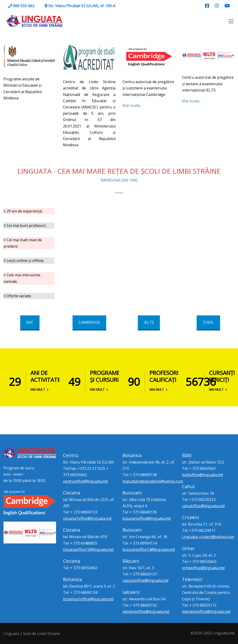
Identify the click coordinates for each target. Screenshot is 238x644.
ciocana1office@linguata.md (87, 518)
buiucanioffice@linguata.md (147, 518)
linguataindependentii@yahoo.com (153, 481)
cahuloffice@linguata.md (203, 506)
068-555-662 (21, 6)
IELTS (149, 322)
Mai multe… (132, 105)
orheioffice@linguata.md (203, 568)
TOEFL (208, 322)
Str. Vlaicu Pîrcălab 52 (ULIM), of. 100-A (80, 6)
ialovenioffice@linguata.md (146, 611)
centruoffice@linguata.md (85, 481)
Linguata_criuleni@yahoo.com (208, 537)
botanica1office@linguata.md (88, 599)
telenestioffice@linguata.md (206, 611)
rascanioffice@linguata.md (145, 580)
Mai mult (40, 388)
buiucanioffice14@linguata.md (149, 549)
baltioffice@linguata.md (202, 475)
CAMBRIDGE (89, 322)
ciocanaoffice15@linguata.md (88, 549)
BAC (30, 322)
